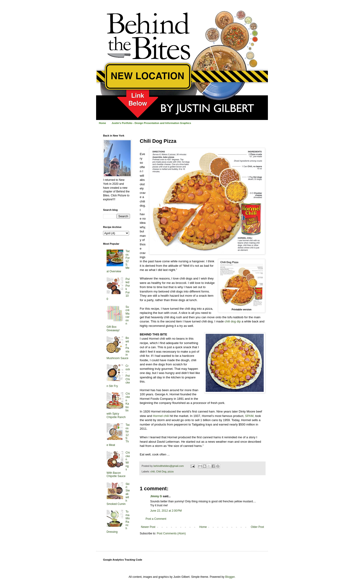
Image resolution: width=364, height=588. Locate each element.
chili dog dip (233, 321)
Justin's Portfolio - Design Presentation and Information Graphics (151, 123)
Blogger (230, 577)
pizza (171, 471)
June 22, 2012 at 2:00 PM (166, 511)
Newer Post (148, 527)
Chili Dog (161, 471)
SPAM (249, 416)
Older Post (257, 527)
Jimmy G (156, 496)
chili (153, 471)
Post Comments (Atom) (171, 533)
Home (102, 123)
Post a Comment (156, 519)
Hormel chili (161, 416)
